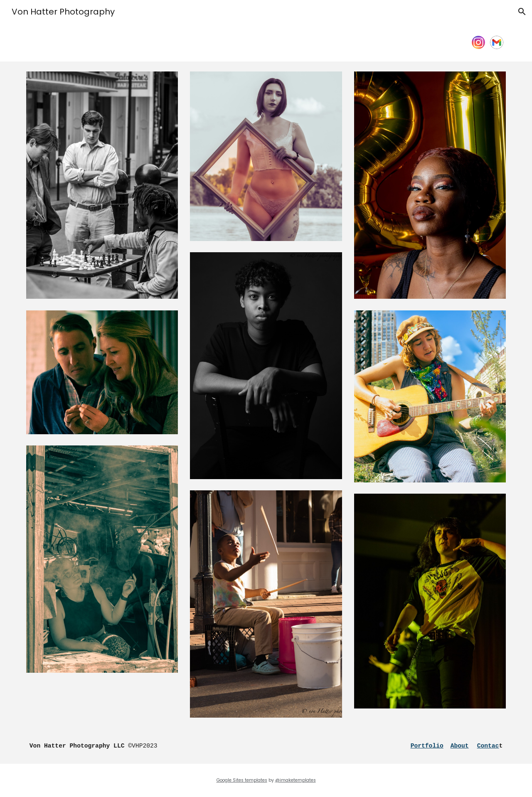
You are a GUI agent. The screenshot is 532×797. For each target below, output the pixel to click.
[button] (522, 12)
